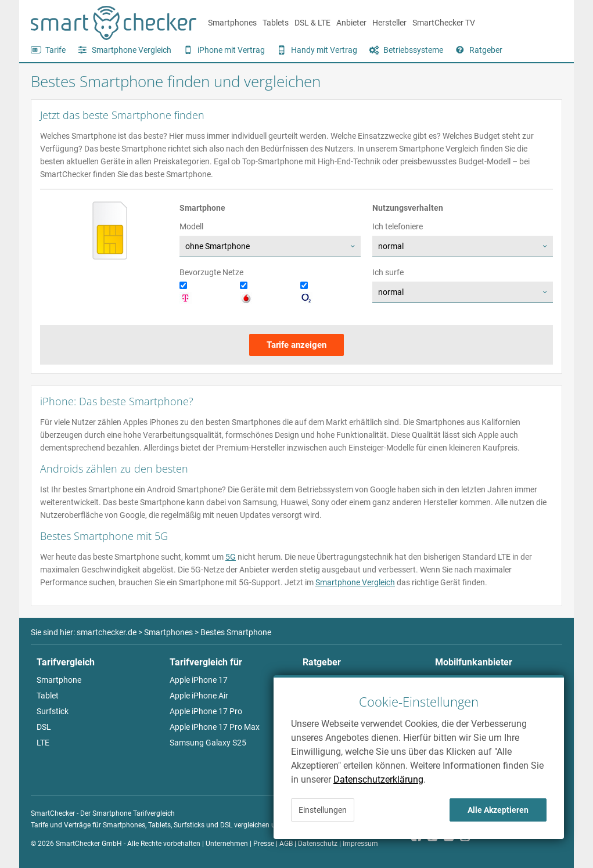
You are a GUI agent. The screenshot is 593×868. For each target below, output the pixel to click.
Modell (191, 226)
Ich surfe (388, 272)
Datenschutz (318, 844)
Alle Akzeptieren (498, 810)
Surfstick (53, 711)
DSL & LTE (312, 23)
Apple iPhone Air (199, 696)
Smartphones (232, 23)
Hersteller (389, 23)
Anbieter (351, 23)
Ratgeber (486, 50)
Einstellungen (323, 810)
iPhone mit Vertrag (231, 50)
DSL (44, 727)
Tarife (55, 50)
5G (231, 557)
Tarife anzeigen (296, 345)
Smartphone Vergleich (132, 50)
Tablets (276, 23)
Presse (264, 844)
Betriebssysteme (413, 50)
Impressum (360, 844)
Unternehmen (227, 844)
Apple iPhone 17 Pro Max (215, 727)
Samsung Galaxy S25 (208, 743)
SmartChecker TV (444, 23)
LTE (43, 743)
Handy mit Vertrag (324, 50)
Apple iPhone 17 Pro (206, 711)
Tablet (48, 696)
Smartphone (59, 680)
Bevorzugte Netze (211, 272)
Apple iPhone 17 (199, 680)
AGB (286, 844)
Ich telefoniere (398, 226)
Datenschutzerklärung (378, 779)
